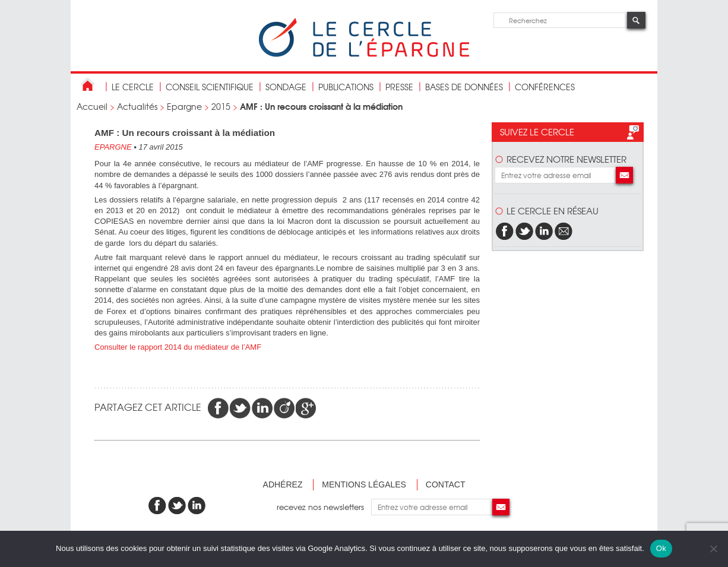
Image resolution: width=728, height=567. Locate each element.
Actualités (137, 106)
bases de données (464, 87)
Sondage (286, 87)
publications (346, 87)
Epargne (184, 106)
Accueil (92, 106)
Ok (661, 548)
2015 (221, 106)
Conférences (545, 87)
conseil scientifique (210, 87)
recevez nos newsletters (324, 507)
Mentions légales (364, 484)
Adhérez (283, 484)
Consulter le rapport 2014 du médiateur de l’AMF (179, 347)
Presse (399, 87)
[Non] (713, 549)
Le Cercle (133, 87)
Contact (446, 484)
